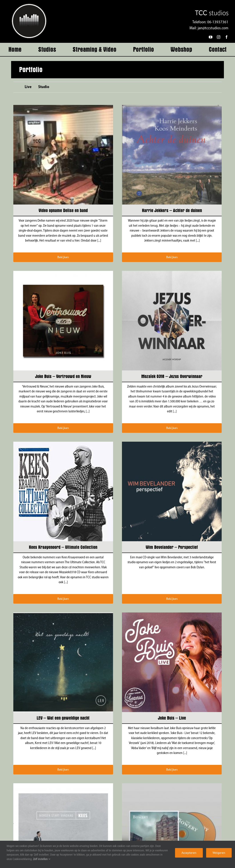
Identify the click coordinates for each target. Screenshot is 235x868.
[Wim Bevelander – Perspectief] (172, 444)
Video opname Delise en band (63, 210)
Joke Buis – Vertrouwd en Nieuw (63, 376)
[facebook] (227, 37)
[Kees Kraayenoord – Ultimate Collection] (63, 444)
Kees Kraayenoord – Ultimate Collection (63, 547)
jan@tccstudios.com (213, 28)
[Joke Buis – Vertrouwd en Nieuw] (63, 273)
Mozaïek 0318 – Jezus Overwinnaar (172, 376)
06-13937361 (218, 22)
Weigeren (219, 853)
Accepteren (189, 853)
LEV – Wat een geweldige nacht (63, 718)
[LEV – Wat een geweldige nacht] (63, 615)
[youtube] (211, 37)
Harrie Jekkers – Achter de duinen (172, 210)
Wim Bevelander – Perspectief (172, 547)
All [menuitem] (16, 88)
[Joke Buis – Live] (172, 615)
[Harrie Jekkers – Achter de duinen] (172, 107)
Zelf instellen (42, 859)
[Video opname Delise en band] (63, 107)
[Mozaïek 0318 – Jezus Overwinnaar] (172, 273)
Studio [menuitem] (44, 87)
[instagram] (219, 37)
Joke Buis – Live (172, 718)
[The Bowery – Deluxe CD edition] (172, 786)
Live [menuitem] (28, 87)
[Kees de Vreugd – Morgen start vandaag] (63, 786)
